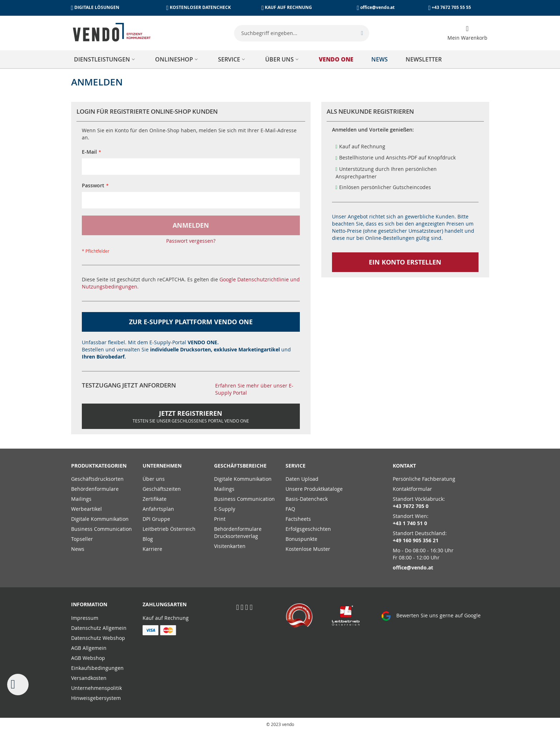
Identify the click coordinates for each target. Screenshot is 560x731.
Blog (148, 539)
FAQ (290, 509)
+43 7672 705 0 (411, 506)
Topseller (82, 539)
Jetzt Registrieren (191, 416)
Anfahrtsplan (158, 509)
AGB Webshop (88, 658)
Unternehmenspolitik (96, 688)
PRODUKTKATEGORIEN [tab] (99, 466)
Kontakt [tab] (404, 466)
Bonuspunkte (301, 539)
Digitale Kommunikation (100, 519)
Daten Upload (302, 479)
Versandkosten (89, 678)
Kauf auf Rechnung (166, 618)
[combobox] (302, 33)
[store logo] (112, 32)
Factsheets (298, 519)
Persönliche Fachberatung (424, 479)
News (78, 549)
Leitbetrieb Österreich (169, 529)
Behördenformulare (95, 489)
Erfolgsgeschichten (308, 529)
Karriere (152, 549)
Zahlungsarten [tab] (165, 604)
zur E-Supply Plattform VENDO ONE (191, 322)
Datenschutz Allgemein (99, 628)
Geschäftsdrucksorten (97, 479)
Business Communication (101, 529)
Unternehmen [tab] (162, 466)
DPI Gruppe (156, 519)
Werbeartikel (86, 509)
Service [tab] (296, 466)
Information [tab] (89, 604)
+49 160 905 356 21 (416, 540)
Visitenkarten (230, 546)
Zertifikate (155, 499)
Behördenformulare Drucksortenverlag (238, 532)
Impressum (85, 618)
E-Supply (225, 509)
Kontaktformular (412, 489)
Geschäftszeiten (162, 489)
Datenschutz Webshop (98, 638)
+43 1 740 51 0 (410, 523)
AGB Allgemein (89, 648)
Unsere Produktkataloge (314, 489)
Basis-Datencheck (307, 499)
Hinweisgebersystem (96, 698)
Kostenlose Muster (308, 549)
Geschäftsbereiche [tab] (240, 466)
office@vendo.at (377, 7)
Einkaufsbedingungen (97, 668)
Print (220, 519)
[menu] (280, 59)
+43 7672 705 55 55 (451, 7)
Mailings (81, 499)
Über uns (154, 479)
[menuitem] (106, 59)
